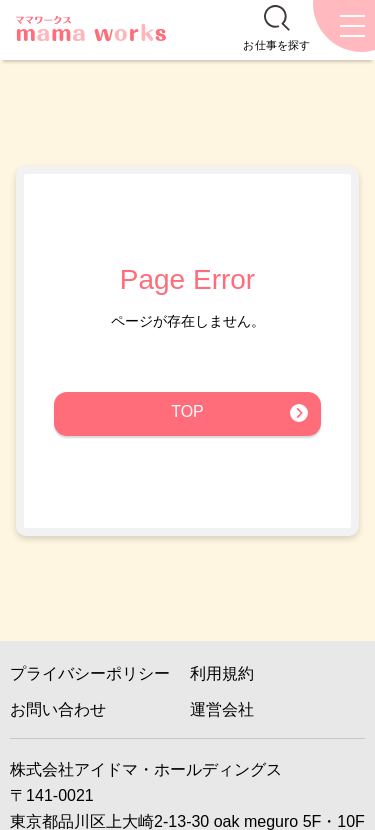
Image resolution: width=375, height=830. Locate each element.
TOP (187, 411)
